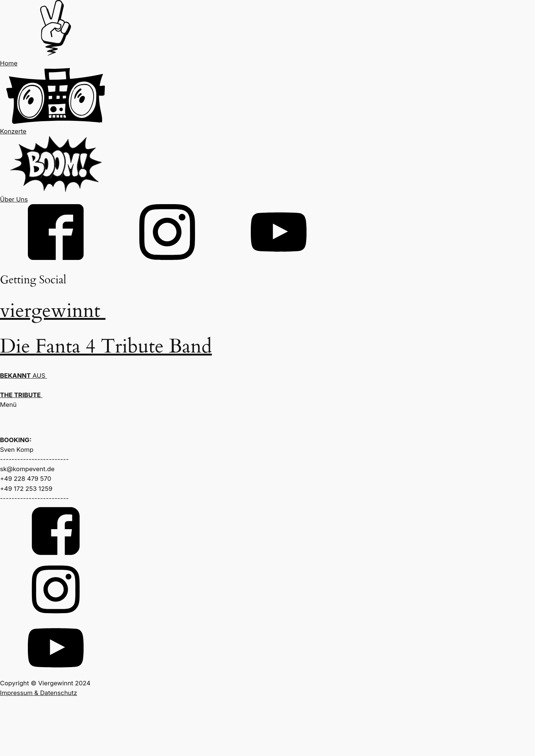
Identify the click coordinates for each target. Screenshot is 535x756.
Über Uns (14, 199)
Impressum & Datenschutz (39, 693)
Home (9, 63)
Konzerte (13, 131)
